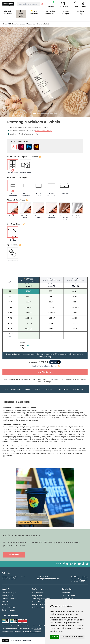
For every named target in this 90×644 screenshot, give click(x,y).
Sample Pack (37, 596)
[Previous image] (2, 72)
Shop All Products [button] (8, 13)
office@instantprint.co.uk (48, 579)
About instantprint (9, 593)
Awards (5, 604)
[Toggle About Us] (15, 589)
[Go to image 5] (51, 113)
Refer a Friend (38, 607)
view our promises (33, 632)
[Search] (31, 4)
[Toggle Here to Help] (75, 589)
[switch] (55, 362)
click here (37, 629)
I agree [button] (55, 637)
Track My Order (68, 596)
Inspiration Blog (8, 607)
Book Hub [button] (21, 14)
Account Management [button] (67, 13)
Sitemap (5, 602)
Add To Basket (45, 372)
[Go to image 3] (43, 113)
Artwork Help (67, 599)
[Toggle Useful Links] (45, 589)
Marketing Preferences (42, 599)
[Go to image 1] (34, 113)
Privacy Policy (7, 596)
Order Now (14, 555)
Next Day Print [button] (34, 12)
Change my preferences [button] (72, 637)
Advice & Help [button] (81, 13)
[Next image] (87, 72)
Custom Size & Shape (44, 131)
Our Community (8, 610)
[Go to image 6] (56, 113)
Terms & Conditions (10, 599)
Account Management (41, 602)
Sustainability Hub (39, 604)
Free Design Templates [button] (50, 13)
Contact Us (67, 593)
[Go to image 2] (39, 113)
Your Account (37, 593)
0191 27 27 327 (42, 577)
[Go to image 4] (47, 113)
